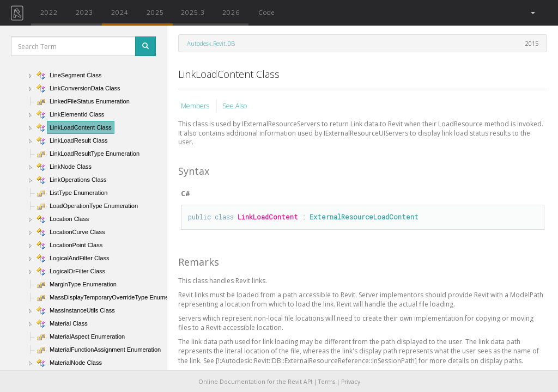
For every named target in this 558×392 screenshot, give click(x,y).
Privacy (351, 382)
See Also (235, 106)
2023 (84, 12)
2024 (120, 12)
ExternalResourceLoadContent (364, 217)
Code (266, 12)
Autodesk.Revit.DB (211, 43)
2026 (231, 12)
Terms (327, 382)
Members (196, 106)
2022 (49, 12)
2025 (155, 12)
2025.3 (193, 12)
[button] (532, 13)
